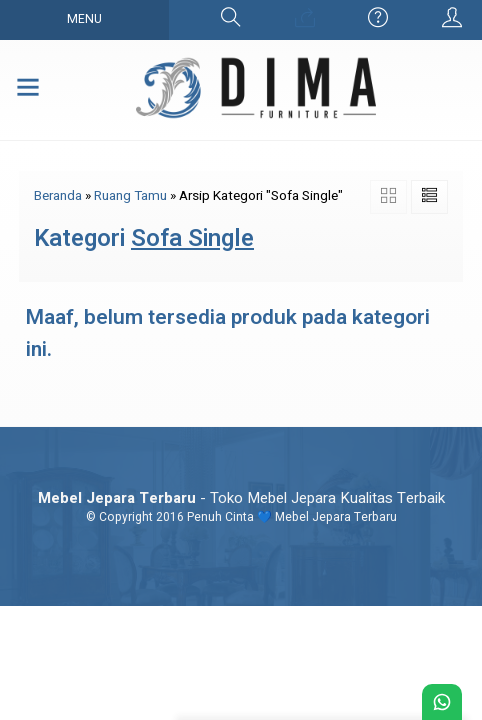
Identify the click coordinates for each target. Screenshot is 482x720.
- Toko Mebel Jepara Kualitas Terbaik (241, 498)
